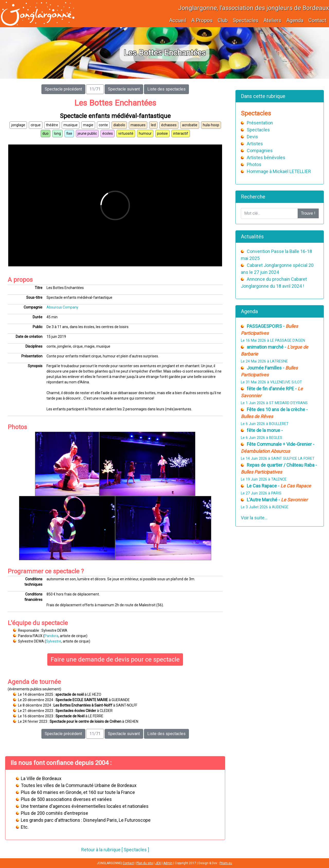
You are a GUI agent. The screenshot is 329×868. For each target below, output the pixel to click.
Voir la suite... (254, 518)
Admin (168, 863)
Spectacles (246, 20)
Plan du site (145, 863)
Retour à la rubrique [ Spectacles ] (115, 850)
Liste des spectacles (166, 89)
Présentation (260, 123)
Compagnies (260, 151)
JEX (158, 863)
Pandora (51, 636)
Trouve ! (308, 213)
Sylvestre (54, 641)
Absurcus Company (62, 307)
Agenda (295, 20)
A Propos (202, 20)
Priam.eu (226, 863)
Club (223, 20)
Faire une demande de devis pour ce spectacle (115, 659)
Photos (254, 164)
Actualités (252, 237)
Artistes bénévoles (266, 157)
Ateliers (272, 20)
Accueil (178, 20)
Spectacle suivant (124, 89)
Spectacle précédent (63, 89)
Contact (317, 20)
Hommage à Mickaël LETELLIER (279, 171)
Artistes (255, 144)
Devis (252, 137)
